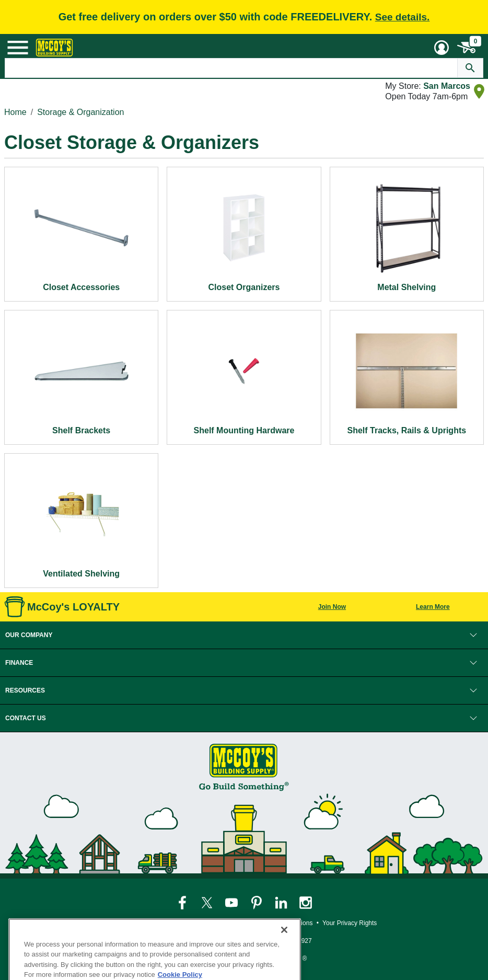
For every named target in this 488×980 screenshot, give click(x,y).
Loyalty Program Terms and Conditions (259, 923)
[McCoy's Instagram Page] (306, 903)
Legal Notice (177, 923)
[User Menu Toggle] (441, 48)
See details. (403, 17)
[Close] (284, 950)
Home (15, 112)
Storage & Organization (80, 112)
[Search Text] (231, 68)
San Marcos (447, 86)
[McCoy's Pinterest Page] (257, 903)
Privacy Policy (131, 923)
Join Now (332, 607)
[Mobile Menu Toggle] (18, 48)
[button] (244, 635)
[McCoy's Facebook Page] (183, 903)
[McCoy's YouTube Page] (232, 903)
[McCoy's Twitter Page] (208, 903)
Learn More (433, 607)
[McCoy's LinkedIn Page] (282, 903)
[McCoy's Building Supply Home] (54, 48)
